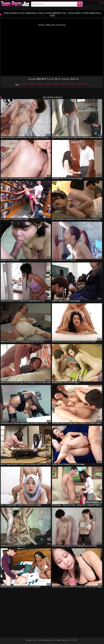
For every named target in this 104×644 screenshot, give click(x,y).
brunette (41, 85)
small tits (24, 85)
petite (48, 85)
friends (73, 85)
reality (55, 85)
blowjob (33, 85)
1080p (85, 85)
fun (67, 85)
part (79, 85)
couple (62, 85)
